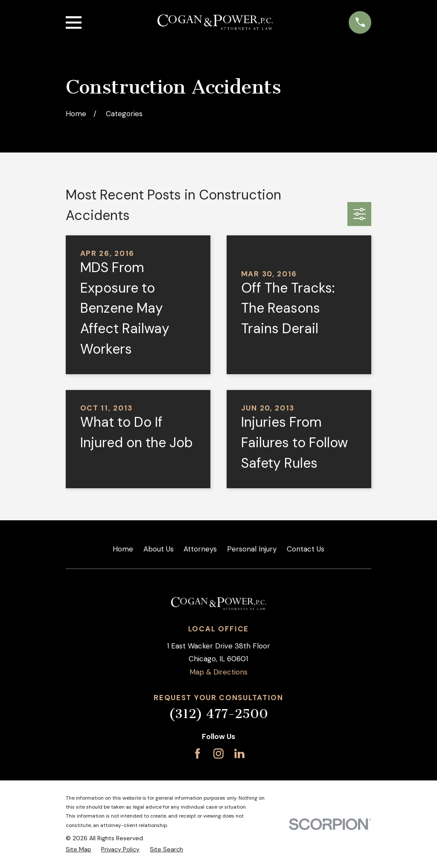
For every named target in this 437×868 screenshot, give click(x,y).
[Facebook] (198, 754)
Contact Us (306, 549)
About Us (159, 549)
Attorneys (200, 549)
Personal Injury (252, 549)
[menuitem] (79, 850)
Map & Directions (218, 672)
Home (123, 549)
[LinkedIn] (239, 754)
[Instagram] (218, 754)
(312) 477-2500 (218, 714)
